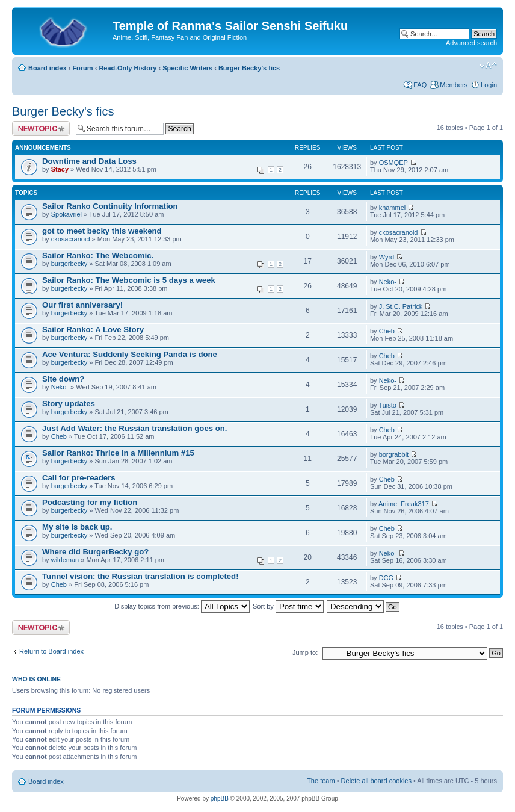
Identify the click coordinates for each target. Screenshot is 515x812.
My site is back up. (77, 527)
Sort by (288, 606)
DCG (386, 578)
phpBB (220, 798)
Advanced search (471, 43)
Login (489, 85)
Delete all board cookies (376, 781)
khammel (393, 208)
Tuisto (387, 405)
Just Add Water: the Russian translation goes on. (135, 428)
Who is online (36, 679)
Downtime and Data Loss (89, 161)
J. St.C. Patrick (401, 306)
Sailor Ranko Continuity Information (110, 206)
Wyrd (387, 257)
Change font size (488, 66)
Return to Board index (51, 651)
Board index (48, 68)
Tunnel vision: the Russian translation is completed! (140, 576)
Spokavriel (66, 214)
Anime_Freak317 (404, 504)
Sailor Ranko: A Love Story (93, 330)
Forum (82, 68)
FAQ (420, 85)
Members (454, 85)
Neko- (388, 282)
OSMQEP (393, 163)
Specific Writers (187, 68)
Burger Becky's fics (249, 68)
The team (321, 781)
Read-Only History (128, 68)
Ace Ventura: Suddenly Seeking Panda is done (130, 354)
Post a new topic (41, 129)
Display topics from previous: (182, 606)
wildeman (65, 560)
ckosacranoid (71, 239)
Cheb (387, 331)
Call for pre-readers (79, 478)
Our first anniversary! (82, 305)
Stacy (60, 169)
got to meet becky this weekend (102, 231)
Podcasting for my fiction (90, 502)
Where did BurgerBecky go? (95, 552)
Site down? (63, 379)
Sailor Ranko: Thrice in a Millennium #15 (118, 453)
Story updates (69, 404)
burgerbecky (69, 264)
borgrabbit (394, 454)
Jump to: (305, 652)
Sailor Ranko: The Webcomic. (98, 256)
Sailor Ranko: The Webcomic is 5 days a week (129, 280)
